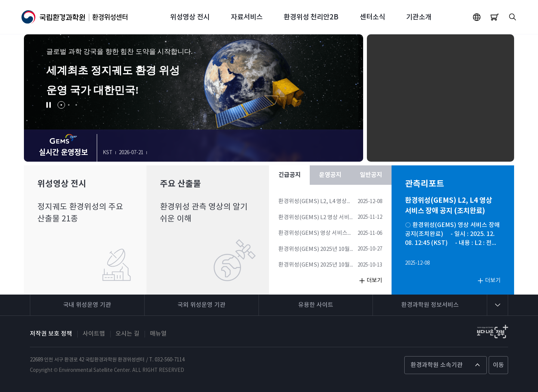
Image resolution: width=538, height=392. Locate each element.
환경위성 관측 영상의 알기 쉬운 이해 (204, 213)
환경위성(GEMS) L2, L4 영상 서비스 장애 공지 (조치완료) (313, 202)
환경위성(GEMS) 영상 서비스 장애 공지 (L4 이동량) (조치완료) (316, 234)
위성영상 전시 (190, 17)
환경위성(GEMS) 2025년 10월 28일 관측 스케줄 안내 (314, 250)
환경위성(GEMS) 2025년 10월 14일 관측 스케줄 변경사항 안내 (315, 265)
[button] (49, 105)
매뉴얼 (158, 334)
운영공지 (330, 175)
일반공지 (371, 175)
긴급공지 (290, 175)
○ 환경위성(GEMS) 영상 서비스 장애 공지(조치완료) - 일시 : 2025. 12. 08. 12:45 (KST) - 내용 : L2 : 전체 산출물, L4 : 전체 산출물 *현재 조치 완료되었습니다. (452, 235)
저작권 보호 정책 (51, 334)
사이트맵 (94, 334)
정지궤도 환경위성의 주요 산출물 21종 (80, 213)
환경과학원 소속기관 (437, 365)
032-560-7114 (170, 360)
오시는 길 (127, 334)
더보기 (374, 281)
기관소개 (419, 17)
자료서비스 (247, 17)
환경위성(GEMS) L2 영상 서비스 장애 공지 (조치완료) (316, 218)
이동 (498, 365)
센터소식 (372, 17)
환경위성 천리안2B (311, 17)
